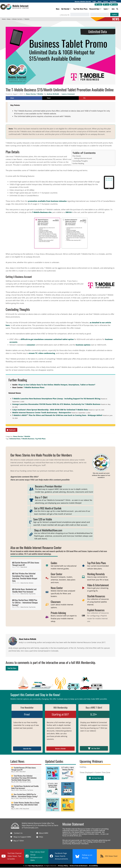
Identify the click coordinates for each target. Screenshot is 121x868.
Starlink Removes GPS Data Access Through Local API (26, 564)
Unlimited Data (15, 439)
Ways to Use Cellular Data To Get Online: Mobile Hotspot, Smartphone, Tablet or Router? (57, 385)
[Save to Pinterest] (97, 99)
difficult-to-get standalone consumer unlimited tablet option (47, 340)
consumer (31, 345)
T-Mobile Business (28, 439)
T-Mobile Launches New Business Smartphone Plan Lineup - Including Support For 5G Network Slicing (56, 399)
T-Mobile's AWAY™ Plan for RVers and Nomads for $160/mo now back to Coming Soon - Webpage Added (57, 416)
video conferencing (47, 354)
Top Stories (32, 594)
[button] (69, 9)
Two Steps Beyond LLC (36, 866)
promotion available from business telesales (47, 202)
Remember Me (63, 15)
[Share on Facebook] (24, 99)
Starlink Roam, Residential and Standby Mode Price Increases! (24, 591)
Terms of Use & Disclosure (79, 866)
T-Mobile (40, 94)
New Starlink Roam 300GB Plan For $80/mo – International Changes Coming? (25, 603)
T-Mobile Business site (42, 213)
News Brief (24, 568)
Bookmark (11, 430)
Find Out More (12, 669)
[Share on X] (61, 99)
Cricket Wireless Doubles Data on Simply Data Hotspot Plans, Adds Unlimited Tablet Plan (25, 805)
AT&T (21, 809)
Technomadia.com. (31, 828)
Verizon (31, 583)
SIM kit (69, 213)
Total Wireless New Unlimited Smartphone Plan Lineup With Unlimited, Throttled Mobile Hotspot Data (25, 577)
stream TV (33, 354)
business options (83, 345)
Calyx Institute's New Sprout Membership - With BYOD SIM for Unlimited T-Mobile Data (50, 410)
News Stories (31, 94)
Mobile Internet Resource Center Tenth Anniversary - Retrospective (42, 413)
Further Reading (78, 164)
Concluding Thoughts (80, 161)
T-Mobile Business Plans (34, 388)
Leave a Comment (68, 94)
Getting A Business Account (83, 159)
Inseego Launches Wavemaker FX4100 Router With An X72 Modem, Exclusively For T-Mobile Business (56, 405)
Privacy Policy (63, 866)
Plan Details (77, 156)
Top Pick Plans (40, 439)
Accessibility (93, 866)
